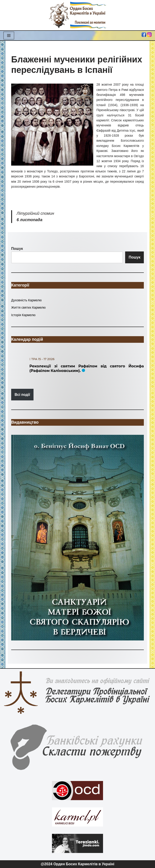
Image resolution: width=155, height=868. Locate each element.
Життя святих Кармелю (28, 307)
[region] (77, 538)
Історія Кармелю (23, 315)
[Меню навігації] (9, 36)
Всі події (22, 395)
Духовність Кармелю (26, 300)
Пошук (134, 257)
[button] (77, 538)
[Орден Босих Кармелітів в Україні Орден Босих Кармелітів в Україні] (77, 15)
